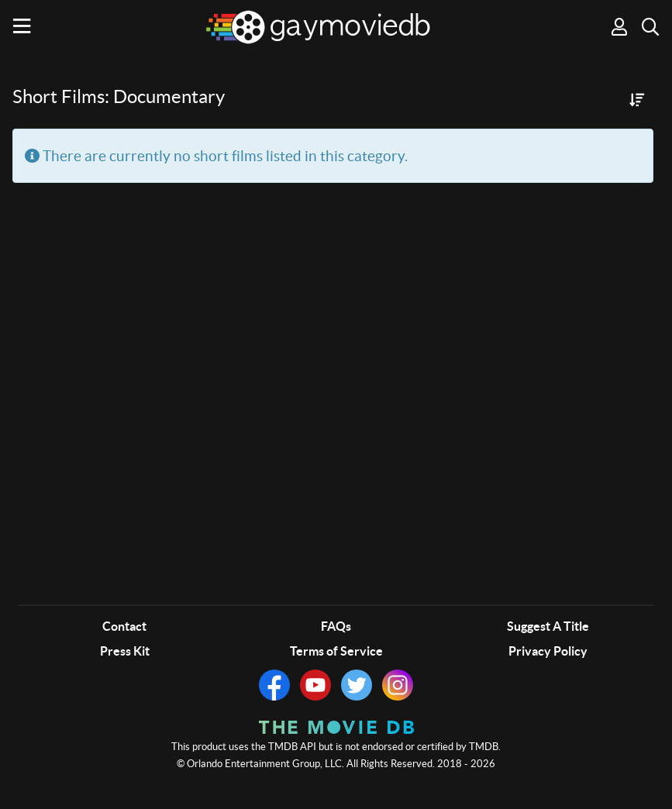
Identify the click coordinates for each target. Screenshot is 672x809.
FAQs (336, 626)
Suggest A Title (548, 626)
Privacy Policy (548, 651)
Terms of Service (336, 651)
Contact (124, 626)
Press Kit (125, 651)
